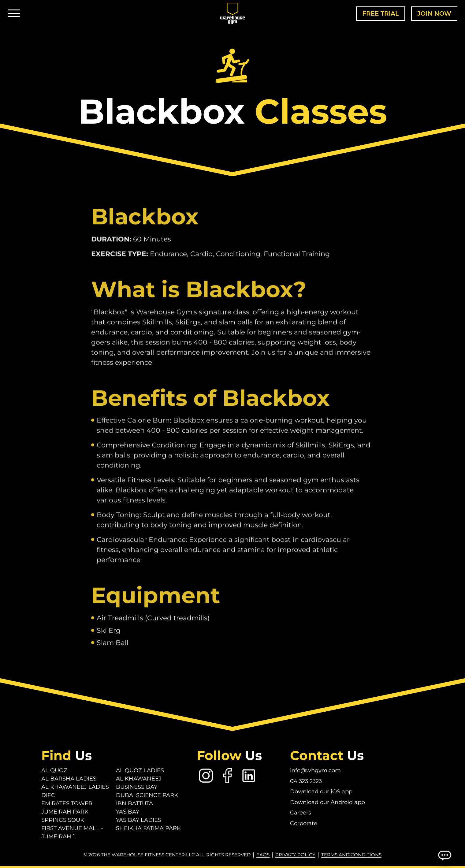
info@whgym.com (315, 770)
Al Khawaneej (139, 779)
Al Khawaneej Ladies (75, 787)
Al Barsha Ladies (69, 779)
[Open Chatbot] (445, 855)
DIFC (48, 795)
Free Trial (381, 13)
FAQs (263, 855)
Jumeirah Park (65, 812)
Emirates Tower (67, 803)
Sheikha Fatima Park (148, 828)
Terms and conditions (351, 855)
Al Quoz (54, 770)
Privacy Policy (295, 855)
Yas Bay (128, 812)
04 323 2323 (306, 781)
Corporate (304, 823)
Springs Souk (63, 820)
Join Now (434, 13)
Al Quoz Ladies (140, 770)
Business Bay (137, 787)
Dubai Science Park (147, 795)
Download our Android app (327, 802)
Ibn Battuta (134, 803)
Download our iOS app (321, 792)
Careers (301, 813)
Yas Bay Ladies (139, 820)
